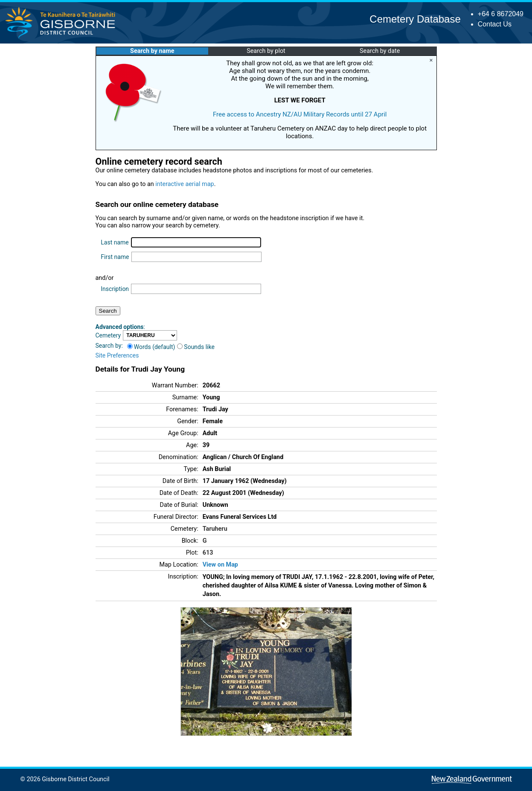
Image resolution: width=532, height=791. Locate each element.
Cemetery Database (415, 19)
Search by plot (266, 51)
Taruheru (215, 529)
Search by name (152, 51)
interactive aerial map (185, 184)
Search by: (109, 346)
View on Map (220, 565)
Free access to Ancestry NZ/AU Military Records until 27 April (300, 114)
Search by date (380, 51)
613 (208, 553)
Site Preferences (117, 355)
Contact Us (495, 24)
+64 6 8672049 (501, 14)
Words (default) (151, 347)
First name (115, 257)
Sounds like (196, 347)
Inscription (115, 289)
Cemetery (108, 335)
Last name (115, 242)
